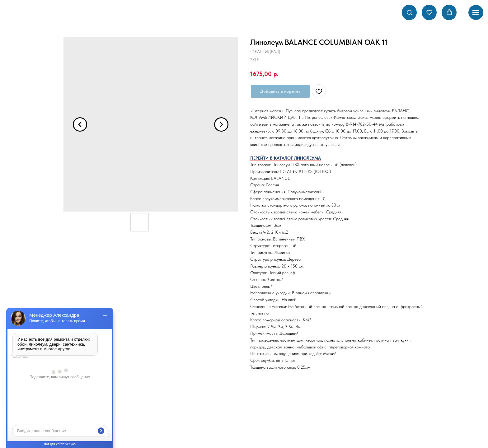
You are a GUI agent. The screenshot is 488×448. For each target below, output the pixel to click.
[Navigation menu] (476, 12)
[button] (409, 12)
